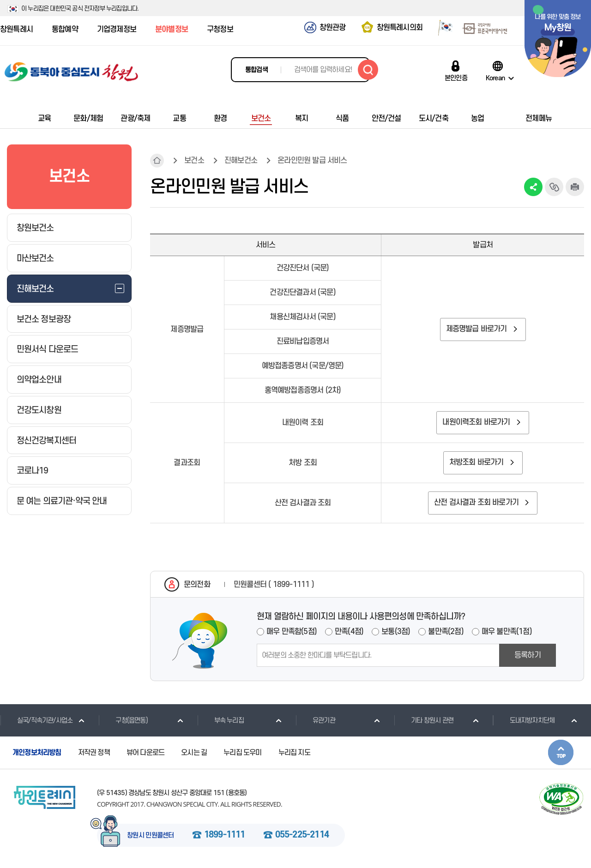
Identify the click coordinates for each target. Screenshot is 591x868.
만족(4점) (349, 632)
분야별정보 (172, 30)
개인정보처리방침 (37, 753)
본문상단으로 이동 (561, 752)
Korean (495, 78)
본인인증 (456, 78)
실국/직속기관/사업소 (36, 720)
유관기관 (315, 720)
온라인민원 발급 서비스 (312, 161)
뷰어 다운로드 (145, 753)
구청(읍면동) (123, 720)
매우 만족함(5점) (292, 632)
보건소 (194, 161)
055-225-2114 (302, 835)
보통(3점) (396, 632)
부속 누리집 (220, 720)
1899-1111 (225, 835)
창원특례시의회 (400, 28)
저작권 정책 (94, 753)
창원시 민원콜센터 (151, 836)
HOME (157, 161)
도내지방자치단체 (524, 720)
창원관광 (333, 28)
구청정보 (220, 30)
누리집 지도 (294, 753)
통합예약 (65, 30)
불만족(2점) (446, 632)
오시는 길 (194, 753)
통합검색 (256, 70)
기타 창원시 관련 (424, 720)
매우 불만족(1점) (507, 632)
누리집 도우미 (242, 753)
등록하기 (528, 655)
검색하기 (368, 70)
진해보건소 (241, 161)
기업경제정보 (117, 30)
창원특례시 (16, 30)
